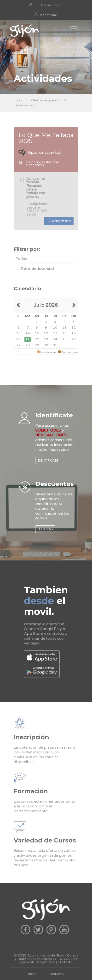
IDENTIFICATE (48, 460)
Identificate (49, 15)
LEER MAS (45, 529)
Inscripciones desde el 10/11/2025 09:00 (37, 197)
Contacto (56, 974)
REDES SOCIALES (49, 5)
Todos (22, 259)
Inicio (18, 100)
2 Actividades (59, 221)
